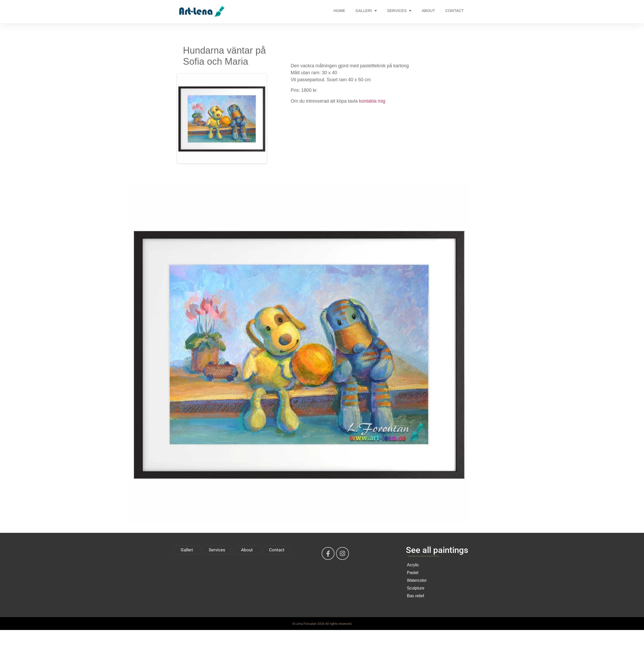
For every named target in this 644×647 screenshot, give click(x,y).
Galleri (187, 550)
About (247, 550)
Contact (277, 550)
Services (217, 550)
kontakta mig (372, 101)
